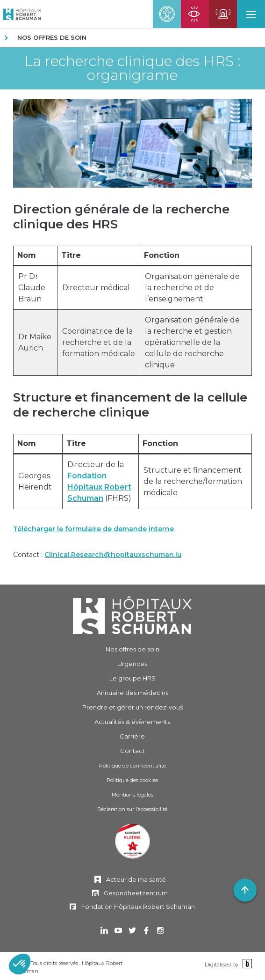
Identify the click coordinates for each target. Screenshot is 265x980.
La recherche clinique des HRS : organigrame (132, 68)
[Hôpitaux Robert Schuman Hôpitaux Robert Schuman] (21, 14)
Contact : (97, 555)
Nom (27, 255)
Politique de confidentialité (132, 766)
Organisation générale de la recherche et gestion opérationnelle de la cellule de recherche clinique (192, 342)
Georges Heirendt (35, 481)
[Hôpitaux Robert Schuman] (132, 615)
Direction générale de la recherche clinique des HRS (121, 217)
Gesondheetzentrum (136, 893)
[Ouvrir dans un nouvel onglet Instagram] (160, 932)
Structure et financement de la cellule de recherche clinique (130, 405)
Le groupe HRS (132, 678)
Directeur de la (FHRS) (99, 481)
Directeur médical (96, 288)
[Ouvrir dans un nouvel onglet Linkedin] (104, 932)
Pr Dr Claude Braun (32, 288)
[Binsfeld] (246, 964)
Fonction (162, 255)
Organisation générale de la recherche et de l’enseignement (192, 288)
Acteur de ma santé (136, 879)
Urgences (132, 664)
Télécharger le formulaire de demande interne (93, 529)
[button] (251, 14)
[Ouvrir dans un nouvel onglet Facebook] (146, 932)
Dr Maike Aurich (35, 342)
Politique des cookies (132, 780)
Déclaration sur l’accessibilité (132, 809)
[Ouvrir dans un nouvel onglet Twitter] (132, 932)
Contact (132, 751)
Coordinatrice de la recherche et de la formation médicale (99, 342)
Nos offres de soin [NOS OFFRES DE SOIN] (52, 37)
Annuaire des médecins (132, 693)
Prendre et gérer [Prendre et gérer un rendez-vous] (132, 707)
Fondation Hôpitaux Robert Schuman (99, 487)
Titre (71, 255)
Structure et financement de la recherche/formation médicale (193, 481)
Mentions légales (132, 795)
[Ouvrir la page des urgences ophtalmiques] (195, 14)
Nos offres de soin (132, 649)
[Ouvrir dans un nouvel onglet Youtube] (118, 932)
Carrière (132, 736)
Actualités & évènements (132, 722)
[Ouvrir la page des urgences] (223, 14)
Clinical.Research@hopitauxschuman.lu (113, 555)
